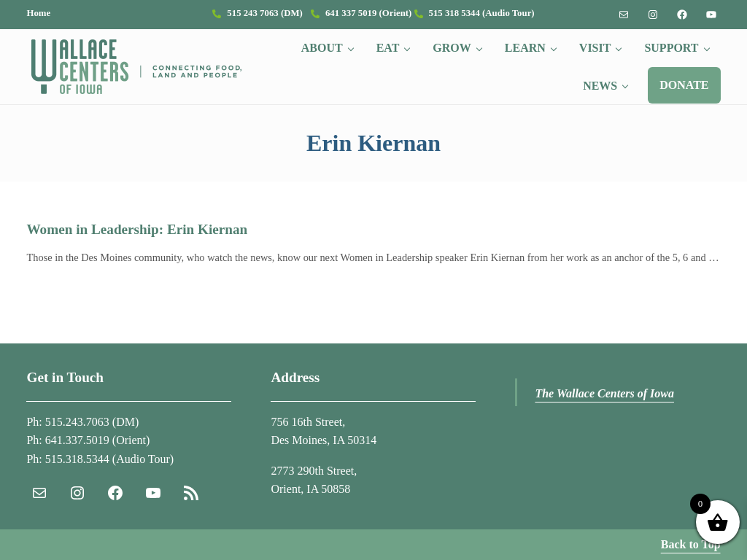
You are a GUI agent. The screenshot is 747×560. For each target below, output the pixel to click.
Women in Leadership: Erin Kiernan (137, 229)
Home (38, 13)
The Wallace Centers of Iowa (604, 393)
